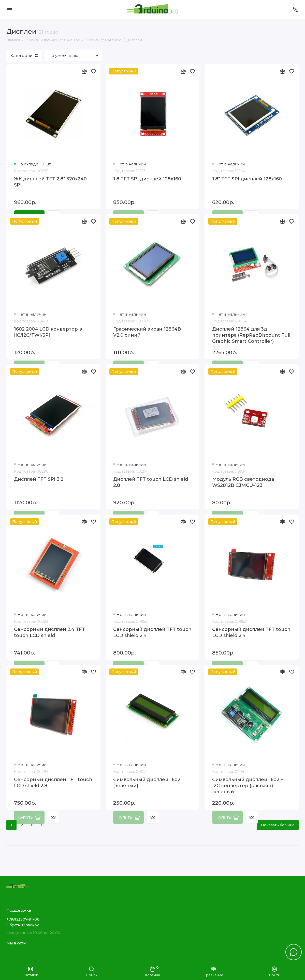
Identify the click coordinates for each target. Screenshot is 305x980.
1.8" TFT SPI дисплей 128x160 (247, 179)
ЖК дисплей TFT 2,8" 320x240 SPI (50, 182)
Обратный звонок (23, 925)
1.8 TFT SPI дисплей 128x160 (147, 179)
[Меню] (10, 9)
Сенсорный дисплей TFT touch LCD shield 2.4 (152, 632)
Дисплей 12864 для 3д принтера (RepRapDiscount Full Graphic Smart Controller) (251, 335)
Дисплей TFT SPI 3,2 (39, 479)
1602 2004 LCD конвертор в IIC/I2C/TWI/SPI (48, 332)
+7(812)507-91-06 (23, 919)
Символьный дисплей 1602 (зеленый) (147, 783)
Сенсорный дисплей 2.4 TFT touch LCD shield (49, 632)
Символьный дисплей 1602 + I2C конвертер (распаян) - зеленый (248, 786)
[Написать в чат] (294, 952)
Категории (24, 56)
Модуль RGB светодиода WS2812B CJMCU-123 (243, 482)
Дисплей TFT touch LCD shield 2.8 (151, 482)
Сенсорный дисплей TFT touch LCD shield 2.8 (53, 783)
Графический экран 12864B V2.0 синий (147, 332)
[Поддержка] (295, 9)
